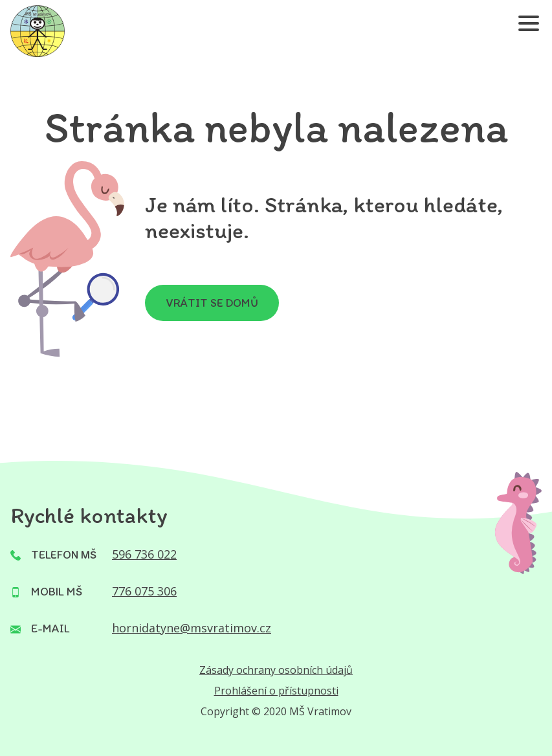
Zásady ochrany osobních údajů (276, 670)
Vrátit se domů (212, 303)
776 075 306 (144, 591)
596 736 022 (144, 554)
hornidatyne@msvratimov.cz (192, 628)
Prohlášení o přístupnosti (276, 691)
